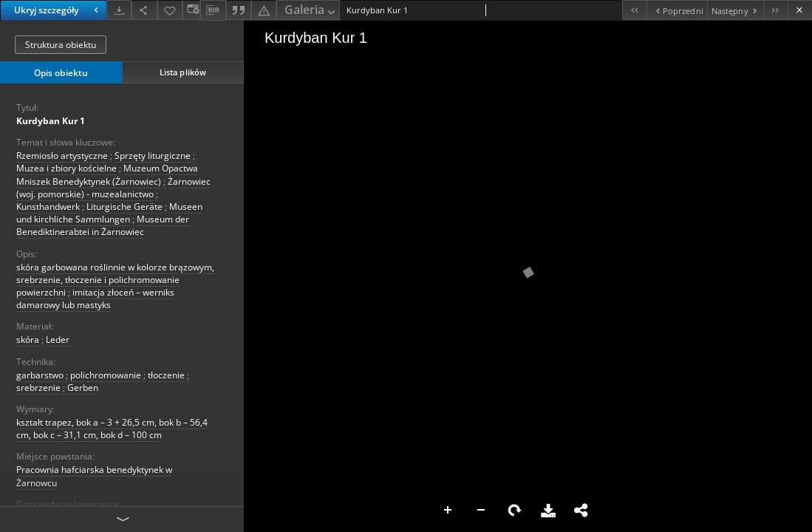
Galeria (311, 11)
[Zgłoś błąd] (264, 10)
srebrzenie (38, 388)
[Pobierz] (119, 10)
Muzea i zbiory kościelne (66, 168)
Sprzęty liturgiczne (153, 156)
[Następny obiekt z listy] (735, 10)
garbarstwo (40, 375)
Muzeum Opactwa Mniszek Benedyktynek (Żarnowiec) (107, 174)
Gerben (83, 388)
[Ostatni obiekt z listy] (775, 10)
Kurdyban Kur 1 (51, 121)
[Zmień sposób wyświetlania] (191, 10)
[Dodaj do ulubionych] (170, 10)
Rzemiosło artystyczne (62, 156)
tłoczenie (166, 375)
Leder (58, 340)
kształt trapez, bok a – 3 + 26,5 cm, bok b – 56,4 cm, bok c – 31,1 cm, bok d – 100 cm (112, 429)
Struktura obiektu (61, 45)
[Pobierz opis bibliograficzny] (213, 10)
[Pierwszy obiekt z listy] (634, 10)
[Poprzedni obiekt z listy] (676, 10)
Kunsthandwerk (48, 207)
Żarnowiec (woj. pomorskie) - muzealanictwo (113, 188)
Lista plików (183, 72)
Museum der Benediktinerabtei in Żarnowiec (103, 225)
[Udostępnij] (144, 10)
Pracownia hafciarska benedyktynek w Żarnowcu (94, 476)
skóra (28, 340)
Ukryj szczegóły (58, 10)
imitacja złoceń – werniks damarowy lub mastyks (95, 299)
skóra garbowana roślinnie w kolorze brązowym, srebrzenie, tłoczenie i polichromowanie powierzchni (115, 280)
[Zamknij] (800, 10)
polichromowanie (106, 375)
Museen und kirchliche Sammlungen (109, 213)
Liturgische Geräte (124, 207)
